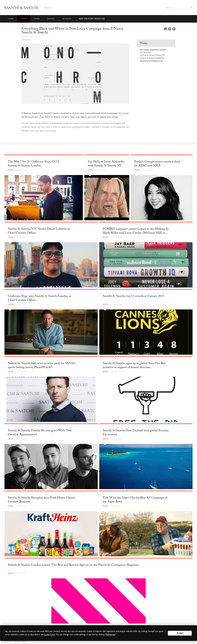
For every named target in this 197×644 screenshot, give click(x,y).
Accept (180, 633)
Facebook (166, 29)
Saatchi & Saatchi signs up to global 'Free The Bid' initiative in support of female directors (134, 366)
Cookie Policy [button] (49, 635)
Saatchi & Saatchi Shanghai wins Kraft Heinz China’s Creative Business (41, 500)
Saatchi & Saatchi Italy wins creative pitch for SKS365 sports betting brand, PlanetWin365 (42, 366)
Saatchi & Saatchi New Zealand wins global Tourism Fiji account (136, 433)
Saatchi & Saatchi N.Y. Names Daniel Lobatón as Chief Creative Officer (39, 231)
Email (174, 29)
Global (47, 8)
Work (37, 19)
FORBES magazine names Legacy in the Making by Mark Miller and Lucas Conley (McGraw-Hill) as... (136, 231)
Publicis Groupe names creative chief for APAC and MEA (157, 164)
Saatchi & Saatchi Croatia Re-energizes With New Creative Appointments (40, 433)
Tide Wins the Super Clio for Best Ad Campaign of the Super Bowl (135, 500)
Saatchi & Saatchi (21, 8)
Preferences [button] (111, 635)
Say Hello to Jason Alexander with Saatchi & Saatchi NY (106, 164)
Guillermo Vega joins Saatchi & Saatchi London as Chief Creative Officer (40, 298)
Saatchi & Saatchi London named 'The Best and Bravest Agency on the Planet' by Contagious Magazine (73, 565)
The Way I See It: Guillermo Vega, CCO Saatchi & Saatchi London (33, 164)
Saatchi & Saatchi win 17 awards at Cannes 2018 (133, 296)
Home (11, 19)
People (51, 19)
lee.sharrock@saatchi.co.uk (151, 61)
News (24, 19)
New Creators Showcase (92, 19)
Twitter (170, 29)
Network (67, 19)
